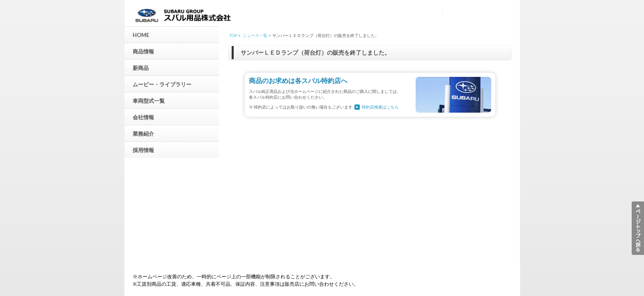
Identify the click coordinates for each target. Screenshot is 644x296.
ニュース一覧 (255, 35)
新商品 (141, 68)
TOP (233, 35)
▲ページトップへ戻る (638, 228)
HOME (141, 35)
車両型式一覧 (149, 101)
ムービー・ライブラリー (162, 84)
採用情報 (143, 150)
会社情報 (143, 117)
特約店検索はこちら (380, 107)
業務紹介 (143, 134)
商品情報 (174, 51)
